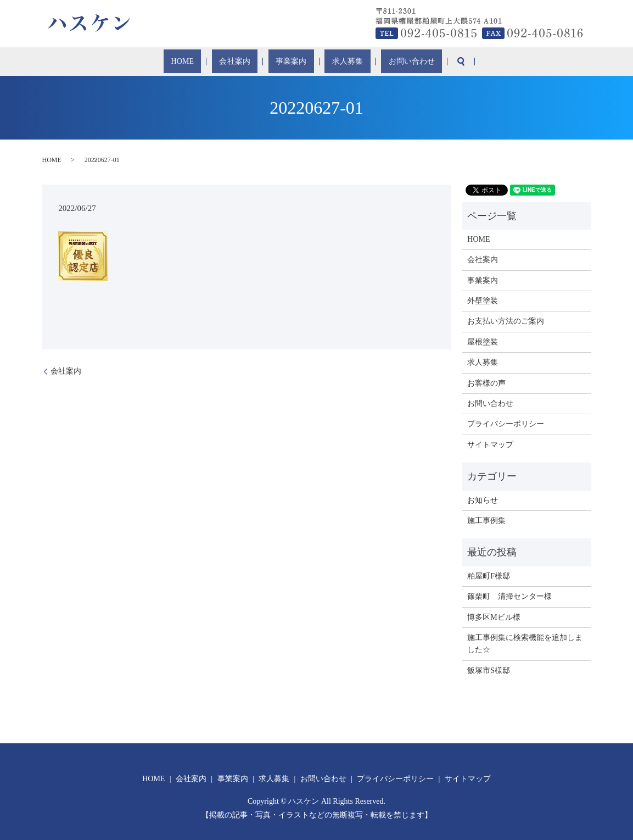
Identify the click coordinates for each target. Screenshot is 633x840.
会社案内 (247, 62)
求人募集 (334, 62)
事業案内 (290, 62)
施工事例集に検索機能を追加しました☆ (525, 644)
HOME (207, 62)
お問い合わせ (387, 62)
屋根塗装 (483, 342)
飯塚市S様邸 (489, 671)
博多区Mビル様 (494, 617)
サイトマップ (490, 445)
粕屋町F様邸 (489, 576)
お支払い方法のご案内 (506, 321)
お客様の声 (486, 383)
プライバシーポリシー (506, 424)
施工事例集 (486, 521)
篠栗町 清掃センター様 (509, 596)
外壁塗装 (483, 301)
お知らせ (483, 500)
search (430, 62)
